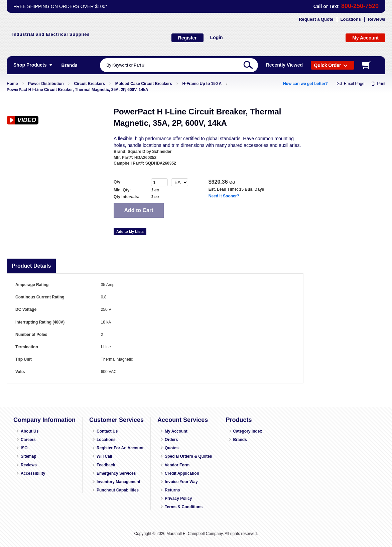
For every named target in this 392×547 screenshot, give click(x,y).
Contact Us (107, 431)
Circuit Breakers (89, 84)
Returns (172, 490)
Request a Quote (316, 19)
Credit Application (182, 473)
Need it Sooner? (224, 196)
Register (187, 38)
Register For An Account (120, 448)
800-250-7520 (360, 6)
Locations (351, 19)
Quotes (172, 448)
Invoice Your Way (181, 482)
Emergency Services (116, 473)
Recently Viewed (284, 65)
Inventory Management (118, 482)
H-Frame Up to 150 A (202, 84)
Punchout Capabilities (118, 490)
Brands (240, 440)
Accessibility (33, 473)
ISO (24, 448)
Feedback (106, 465)
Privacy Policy (178, 498)
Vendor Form (177, 465)
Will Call (104, 456)
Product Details (31, 266)
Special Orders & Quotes (188, 456)
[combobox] (179, 65)
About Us (30, 431)
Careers (28, 440)
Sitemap (29, 456)
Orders (171, 440)
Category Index (248, 431)
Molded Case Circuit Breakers (144, 84)
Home (12, 84)
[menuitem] (70, 65)
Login (217, 37)
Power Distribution (46, 84)
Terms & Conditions (184, 507)
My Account (176, 431)
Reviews (377, 19)
